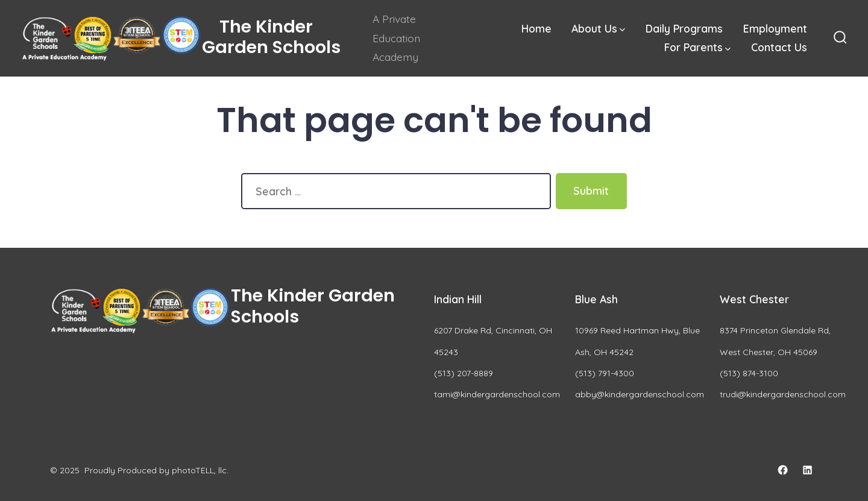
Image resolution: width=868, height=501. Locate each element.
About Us (598, 28)
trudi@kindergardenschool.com (783, 394)
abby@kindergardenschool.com (640, 394)
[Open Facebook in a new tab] (783, 470)
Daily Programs (684, 28)
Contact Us (779, 47)
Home (536, 28)
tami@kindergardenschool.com (497, 394)
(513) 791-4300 (605, 373)
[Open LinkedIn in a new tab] (807, 470)
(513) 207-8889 (464, 373)
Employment (775, 28)
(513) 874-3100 (749, 373)
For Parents (697, 47)
